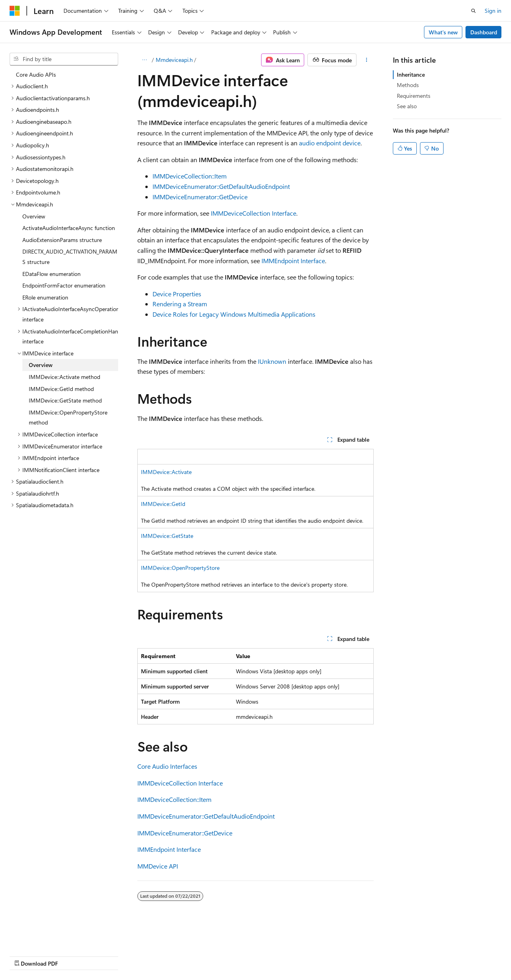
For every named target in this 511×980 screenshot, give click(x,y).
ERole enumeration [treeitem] (45, 297)
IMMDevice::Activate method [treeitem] (64, 377)
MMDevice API (158, 866)
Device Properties (177, 294)
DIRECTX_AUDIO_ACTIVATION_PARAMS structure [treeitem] (70, 257)
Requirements (414, 96)
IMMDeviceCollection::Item (190, 176)
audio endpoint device (330, 143)
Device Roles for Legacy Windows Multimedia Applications (234, 314)
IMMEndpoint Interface (293, 261)
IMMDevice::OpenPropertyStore (180, 568)
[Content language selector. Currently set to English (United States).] (46, 936)
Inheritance (411, 74)
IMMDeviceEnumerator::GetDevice (200, 197)
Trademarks (254, 955)
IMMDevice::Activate (166, 472)
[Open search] (473, 11)
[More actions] (367, 60)
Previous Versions (72, 955)
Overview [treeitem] (34, 216)
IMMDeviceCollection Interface (254, 213)
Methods (408, 85)
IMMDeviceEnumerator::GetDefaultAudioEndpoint (221, 186)
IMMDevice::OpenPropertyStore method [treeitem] (68, 418)
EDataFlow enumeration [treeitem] (51, 274)
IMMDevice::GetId (163, 504)
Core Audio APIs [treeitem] (36, 74)
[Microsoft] (15, 11)
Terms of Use (214, 955)
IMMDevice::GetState (167, 536)
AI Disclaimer (26, 955)
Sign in (493, 11)
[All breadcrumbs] (144, 60)
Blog (109, 955)
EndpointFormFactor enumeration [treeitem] (64, 285)
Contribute (143, 955)
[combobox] (64, 59)
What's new (443, 32)
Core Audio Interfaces (167, 766)
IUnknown (272, 361)
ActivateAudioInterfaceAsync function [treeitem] (69, 228)
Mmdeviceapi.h (174, 60)
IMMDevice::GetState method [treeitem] (65, 400)
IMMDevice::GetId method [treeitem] (61, 389)
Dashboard (484, 32)
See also (407, 106)
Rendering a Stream (180, 304)
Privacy (174, 955)
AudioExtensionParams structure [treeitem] (62, 240)
